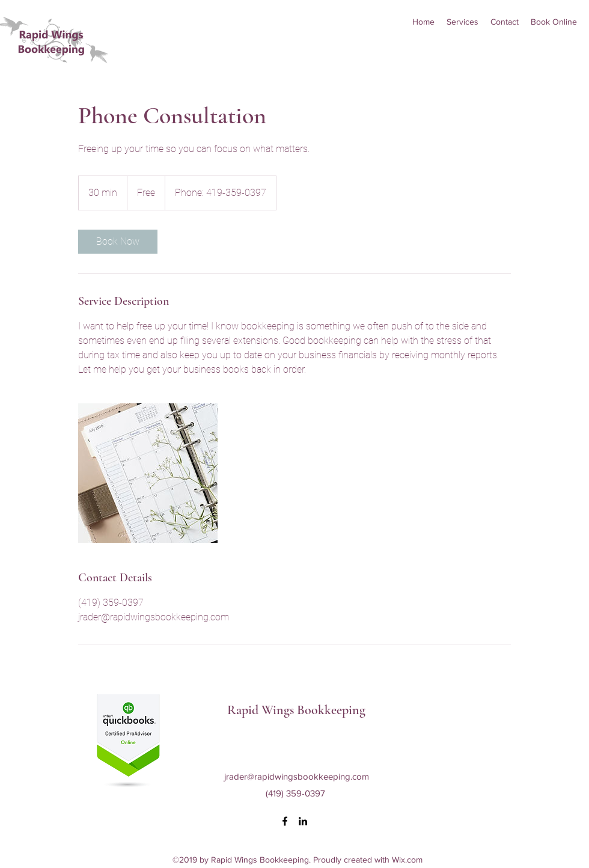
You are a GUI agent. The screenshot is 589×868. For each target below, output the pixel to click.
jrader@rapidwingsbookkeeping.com (297, 776)
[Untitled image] (148, 473)
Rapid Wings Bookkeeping (296, 710)
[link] (118, 242)
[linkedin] (303, 821)
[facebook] (285, 821)
